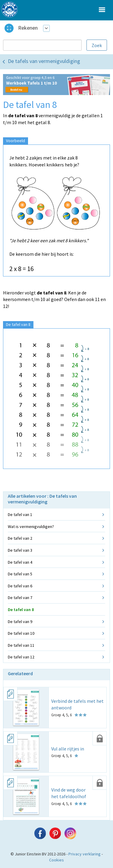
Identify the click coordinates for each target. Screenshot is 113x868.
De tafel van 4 (20, 562)
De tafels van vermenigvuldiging (44, 61)
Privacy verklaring (85, 854)
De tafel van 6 (20, 586)
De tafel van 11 (21, 645)
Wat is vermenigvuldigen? (31, 526)
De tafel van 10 (21, 633)
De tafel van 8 (21, 610)
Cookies (56, 860)
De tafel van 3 (20, 550)
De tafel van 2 (20, 538)
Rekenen (28, 28)
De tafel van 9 (20, 622)
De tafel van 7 (20, 598)
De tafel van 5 (20, 574)
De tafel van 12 (21, 657)
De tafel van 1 (20, 515)
